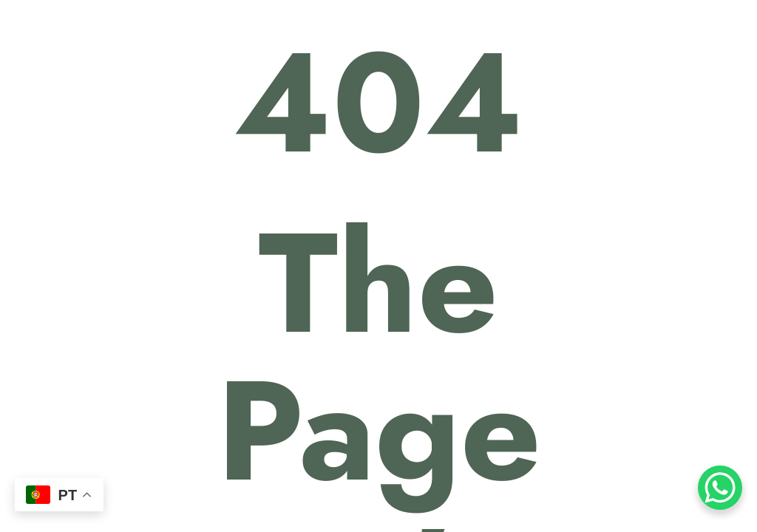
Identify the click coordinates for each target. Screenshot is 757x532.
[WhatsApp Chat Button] (720, 488)
